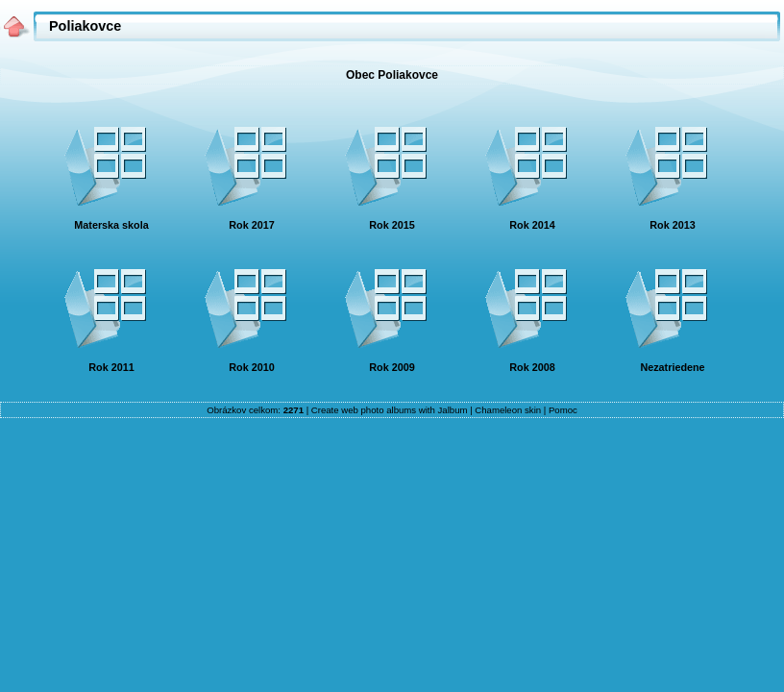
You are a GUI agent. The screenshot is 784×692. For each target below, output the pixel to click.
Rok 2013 (672, 225)
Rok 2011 (111, 367)
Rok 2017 (251, 225)
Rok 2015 (392, 225)
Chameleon (498, 410)
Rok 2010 (251, 367)
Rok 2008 (532, 367)
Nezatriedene (672, 367)
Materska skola (111, 225)
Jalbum (453, 410)
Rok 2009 (392, 367)
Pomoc (563, 410)
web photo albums (379, 410)
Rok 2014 (532, 225)
